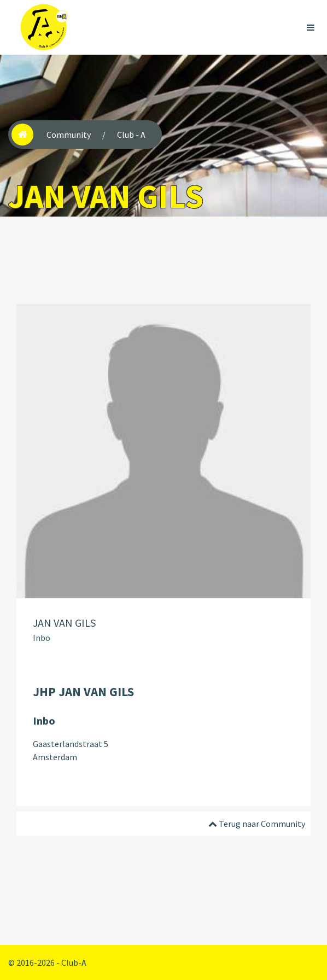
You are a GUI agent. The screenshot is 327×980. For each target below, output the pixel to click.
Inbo (42, 638)
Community (69, 135)
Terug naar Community (257, 824)
